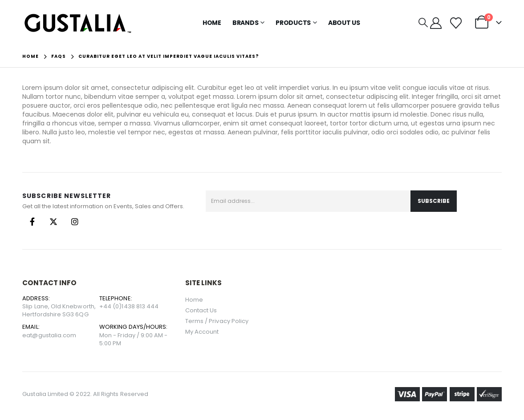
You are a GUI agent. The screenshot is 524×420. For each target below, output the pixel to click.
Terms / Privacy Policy (217, 321)
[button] (423, 23)
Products (293, 23)
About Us (344, 23)
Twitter (53, 222)
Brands (246, 23)
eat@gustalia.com (49, 335)
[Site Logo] (78, 23)
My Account (202, 332)
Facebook (32, 222)
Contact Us (201, 310)
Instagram (75, 222)
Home (212, 23)
